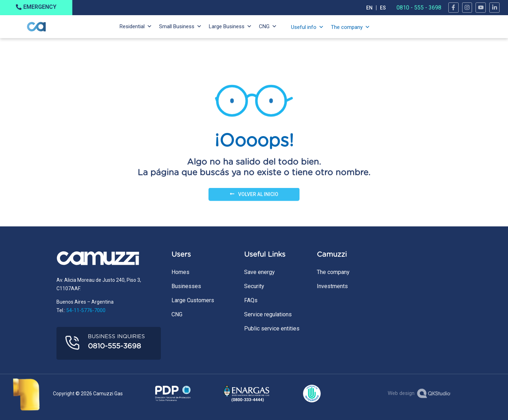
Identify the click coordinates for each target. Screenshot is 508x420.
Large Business (227, 26)
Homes (180, 272)
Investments (332, 286)
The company (347, 27)
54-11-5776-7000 (86, 310)
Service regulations (268, 314)
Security (254, 286)
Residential (132, 26)
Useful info (304, 27)
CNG (264, 26)
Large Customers (193, 300)
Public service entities (272, 328)
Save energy (259, 272)
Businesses (186, 286)
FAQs (251, 300)
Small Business (177, 26)
